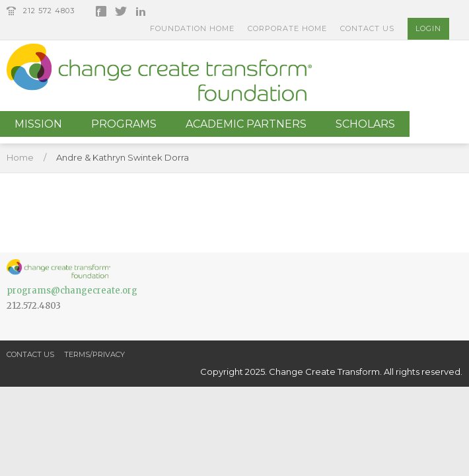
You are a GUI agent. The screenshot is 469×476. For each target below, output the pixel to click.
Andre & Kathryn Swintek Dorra (123, 157)
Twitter (121, 11)
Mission (38, 124)
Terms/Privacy (94, 354)
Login (428, 28)
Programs (124, 124)
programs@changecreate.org (72, 291)
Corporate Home (287, 28)
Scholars (365, 124)
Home (20, 157)
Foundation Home (192, 28)
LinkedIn (141, 11)
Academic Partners (246, 124)
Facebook (101, 11)
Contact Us (367, 28)
